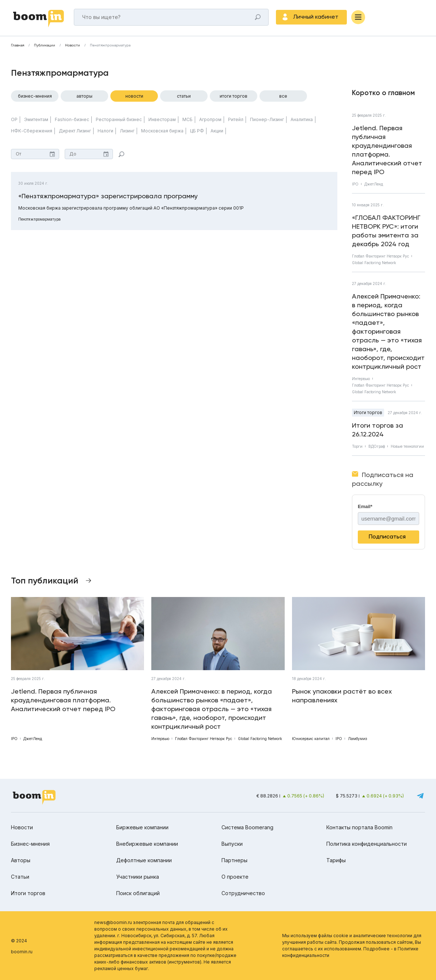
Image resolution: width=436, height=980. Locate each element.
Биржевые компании (142, 827)
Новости (73, 45)
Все (283, 96)
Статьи (184, 96)
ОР (14, 119)
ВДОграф (377, 446)
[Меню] (358, 17)
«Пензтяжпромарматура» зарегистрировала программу (108, 196)
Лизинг (127, 131)
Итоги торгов (234, 96)
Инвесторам (162, 119)
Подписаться (387, 536)
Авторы (84, 96)
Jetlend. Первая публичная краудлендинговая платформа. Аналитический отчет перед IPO (387, 150)
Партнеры (234, 860)
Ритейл (236, 119)
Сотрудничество (243, 893)
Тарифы (336, 860)
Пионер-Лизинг (267, 119)
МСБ (187, 119)
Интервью (361, 379)
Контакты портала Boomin (359, 827)
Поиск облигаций (138, 893)
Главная (18, 45)
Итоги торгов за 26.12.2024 (378, 430)
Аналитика (302, 119)
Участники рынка (138, 877)
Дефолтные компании (144, 860)
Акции (217, 131)
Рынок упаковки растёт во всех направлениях (342, 696)
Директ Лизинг (75, 131)
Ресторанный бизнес (119, 119)
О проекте (235, 877)
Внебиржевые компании (147, 844)
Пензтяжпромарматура (110, 45)
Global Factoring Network (374, 263)
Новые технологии (407, 446)
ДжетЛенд (374, 184)
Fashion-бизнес (72, 119)
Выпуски (232, 844)
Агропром (210, 119)
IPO (355, 184)
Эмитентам (36, 119)
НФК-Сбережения (32, 131)
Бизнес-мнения (35, 96)
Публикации (45, 45)
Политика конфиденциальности (367, 844)
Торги (357, 446)
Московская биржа (162, 131)
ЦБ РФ (197, 131)
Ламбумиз (357, 739)
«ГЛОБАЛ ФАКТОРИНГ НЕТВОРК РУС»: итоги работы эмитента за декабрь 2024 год (386, 231)
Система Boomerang (247, 827)
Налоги (105, 131)
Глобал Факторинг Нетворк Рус (380, 256)
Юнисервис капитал (311, 739)
